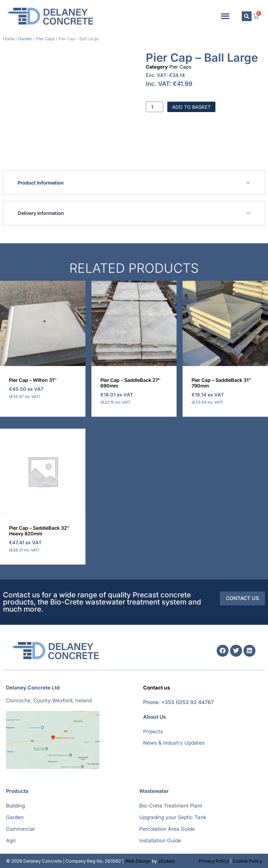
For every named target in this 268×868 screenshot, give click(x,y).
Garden (25, 39)
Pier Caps (45, 39)
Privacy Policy (214, 861)
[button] (225, 16)
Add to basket (191, 107)
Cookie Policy (247, 861)
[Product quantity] (154, 107)
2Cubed (166, 861)
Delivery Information (41, 213)
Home (9, 39)
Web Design (138, 861)
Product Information (41, 183)
